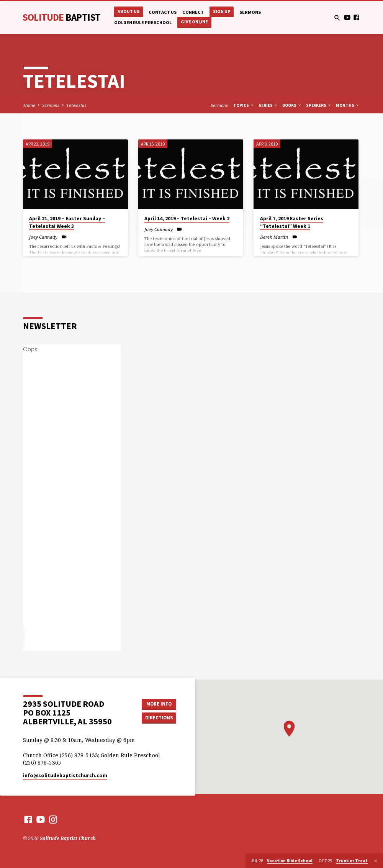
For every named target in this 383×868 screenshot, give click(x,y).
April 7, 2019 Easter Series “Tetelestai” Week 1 (292, 223)
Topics (244, 105)
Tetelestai (76, 105)
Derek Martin (274, 237)
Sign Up (222, 11)
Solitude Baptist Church (68, 838)
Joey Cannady (43, 237)
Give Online (194, 22)
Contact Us (163, 12)
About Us (128, 11)
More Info (159, 704)
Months (348, 105)
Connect (193, 12)
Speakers (319, 105)
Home (29, 105)
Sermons (250, 12)
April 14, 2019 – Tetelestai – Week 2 (187, 219)
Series (268, 105)
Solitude (61, 17)
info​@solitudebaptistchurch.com (65, 775)
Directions (159, 718)
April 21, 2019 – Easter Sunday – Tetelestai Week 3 (67, 223)
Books (292, 105)
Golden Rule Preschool (143, 22)
